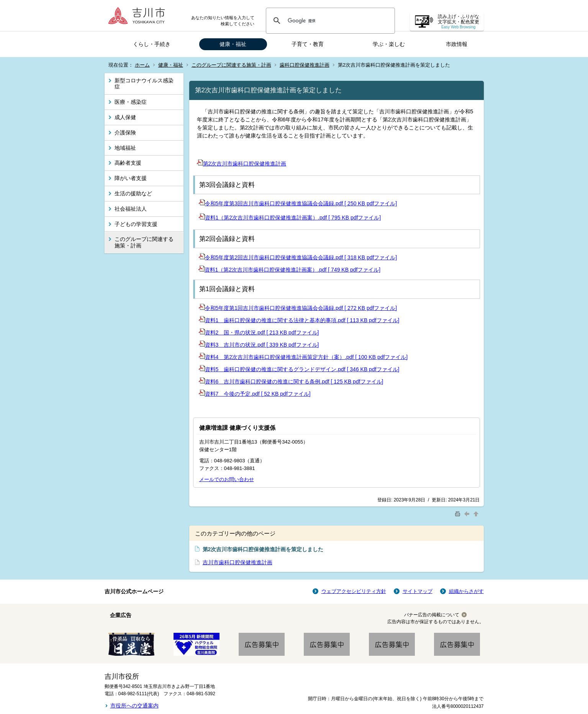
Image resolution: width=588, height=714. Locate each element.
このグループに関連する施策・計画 (231, 65)
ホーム (142, 65)
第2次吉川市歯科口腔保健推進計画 (242, 164)
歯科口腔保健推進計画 (305, 65)
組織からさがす (466, 591)
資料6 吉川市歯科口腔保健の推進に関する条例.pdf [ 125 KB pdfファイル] (291, 382)
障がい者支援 (131, 178)
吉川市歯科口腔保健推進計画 (237, 562)
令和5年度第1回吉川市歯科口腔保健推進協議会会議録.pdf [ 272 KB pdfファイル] (298, 308)
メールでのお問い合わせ (227, 479)
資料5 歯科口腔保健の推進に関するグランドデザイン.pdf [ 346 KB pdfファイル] (299, 369)
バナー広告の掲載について (432, 615)
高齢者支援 (128, 163)
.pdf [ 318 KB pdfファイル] (365, 257)
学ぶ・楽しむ (389, 44)
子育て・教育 (308, 44)
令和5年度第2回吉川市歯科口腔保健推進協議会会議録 (267, 257)
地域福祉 (125, 148)
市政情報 (457, 44)
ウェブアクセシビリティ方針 (354, 591)
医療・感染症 (131, 102)
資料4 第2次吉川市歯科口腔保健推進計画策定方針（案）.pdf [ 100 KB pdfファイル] (303, 357)
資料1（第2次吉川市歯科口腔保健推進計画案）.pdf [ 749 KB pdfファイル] (290, 270)
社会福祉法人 (131, 209)
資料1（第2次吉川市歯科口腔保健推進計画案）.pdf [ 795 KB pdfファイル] (290, 218)
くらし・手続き (152, 44)
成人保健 (125, 117)
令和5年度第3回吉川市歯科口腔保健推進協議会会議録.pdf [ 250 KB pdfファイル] (298, 203)
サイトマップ (418, 591)
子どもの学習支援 (136, 224)
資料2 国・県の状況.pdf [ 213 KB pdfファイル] (259, 332)
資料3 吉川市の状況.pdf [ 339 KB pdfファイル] (259, 345)
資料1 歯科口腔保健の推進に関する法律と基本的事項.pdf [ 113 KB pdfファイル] (299, 320)
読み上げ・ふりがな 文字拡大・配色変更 (459, 22)
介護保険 (125, 133)
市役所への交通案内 (134, 706)
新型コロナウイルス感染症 (144, 84)
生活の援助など (133, 193)
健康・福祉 (233, 44)
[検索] (329, 21)
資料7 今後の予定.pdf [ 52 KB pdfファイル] (255, 394)
